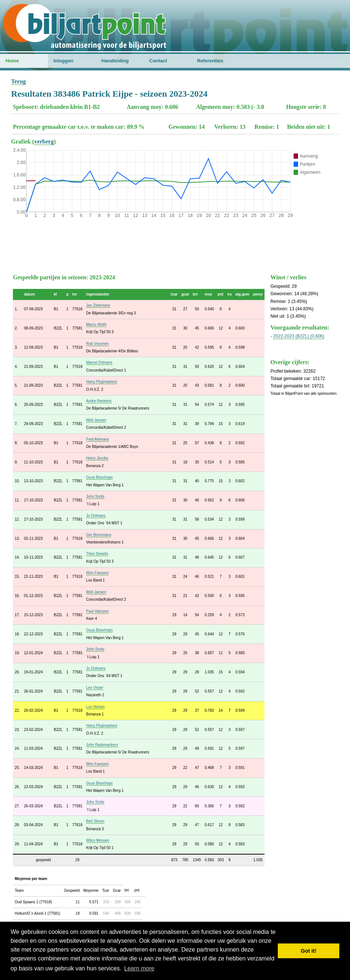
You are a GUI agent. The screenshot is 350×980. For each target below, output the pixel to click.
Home (12, 61)
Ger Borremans (99, 535)
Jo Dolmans (96, 516)
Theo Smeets (97, 554)
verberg (44, 142)
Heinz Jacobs (97, 458)
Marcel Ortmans (99, 363)
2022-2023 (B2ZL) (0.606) (299, 336)
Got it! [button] (309, 951)
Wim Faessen (97, 573)
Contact (158, 61)
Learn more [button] (139, 968)
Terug (18, 81)
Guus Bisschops (99, 477)
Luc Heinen (96, 707)
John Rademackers (102, 745)
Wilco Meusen (98, 840)
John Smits (95, 496)
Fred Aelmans (98, 439)
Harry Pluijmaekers (102, 382)
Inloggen (63, 61)
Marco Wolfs (96, 325)
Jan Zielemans (98, 305)
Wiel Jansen (96, 420)
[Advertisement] (175, 244)
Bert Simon (95, 821)
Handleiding (115, 61)
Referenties (210, 61)
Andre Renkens (99, 401)
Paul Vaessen (97, 611)
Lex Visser (95, 688)
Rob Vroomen (97, 344)
